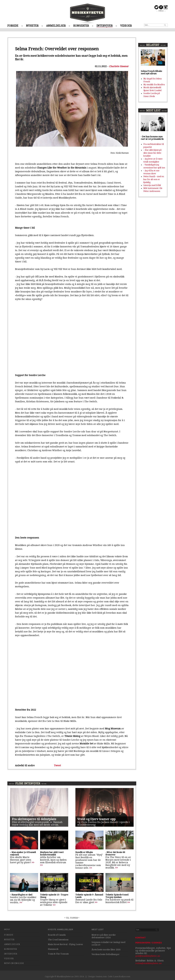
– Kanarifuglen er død (21, 895)
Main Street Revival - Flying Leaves (65, 944)
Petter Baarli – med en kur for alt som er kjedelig (154, 179)
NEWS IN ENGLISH (14, 963)
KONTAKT (141, 938)
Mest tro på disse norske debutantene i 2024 (104, 936)
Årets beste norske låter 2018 (106, 950)
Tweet (57, 765)
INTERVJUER (105, 26)
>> (33, 862)
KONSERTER (81, 26)
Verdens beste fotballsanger (106, 954)
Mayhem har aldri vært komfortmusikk (52, 853)
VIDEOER (126, 26)
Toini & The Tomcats (58, 954)
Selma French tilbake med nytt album (151, 72)
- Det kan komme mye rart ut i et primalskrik (152, 138)
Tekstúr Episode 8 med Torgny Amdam (117, 896)
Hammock (53, 949)
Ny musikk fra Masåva (154, 85)
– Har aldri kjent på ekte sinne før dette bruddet (152, 153)
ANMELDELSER (56, 26)
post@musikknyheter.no (148, 956)
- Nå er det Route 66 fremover (115, 853)
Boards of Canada (57, 935)
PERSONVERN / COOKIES (149, 943)
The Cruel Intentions (58, 940)
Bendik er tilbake (84, 852)
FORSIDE (13, 26)
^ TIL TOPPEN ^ (72, 918)
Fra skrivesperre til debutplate (34, 819)
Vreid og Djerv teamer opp (96, 819)
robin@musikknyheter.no (149, 963)
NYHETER (32, 26)
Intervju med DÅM (152, 185)
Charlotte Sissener (119, 66)
